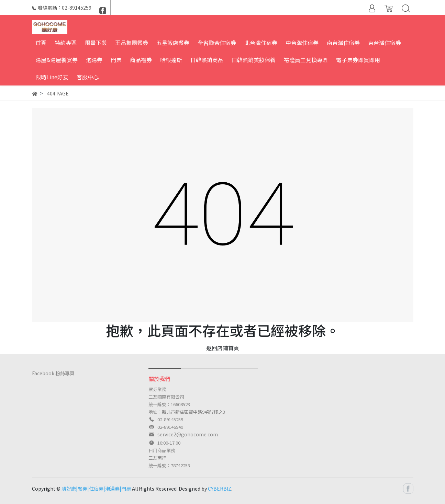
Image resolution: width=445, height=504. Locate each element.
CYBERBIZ (220, 489)
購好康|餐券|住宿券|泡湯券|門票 (96, 489)
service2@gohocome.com (188, 434)
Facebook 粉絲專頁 (53, 373)
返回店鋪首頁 (223, 348)
